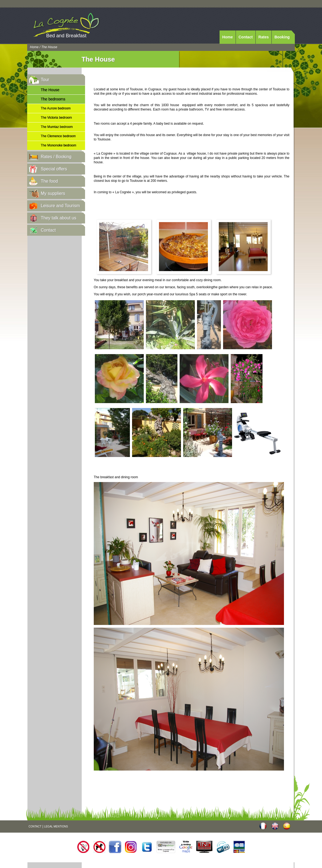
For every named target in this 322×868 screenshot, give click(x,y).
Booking (282, 37)
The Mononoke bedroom (59, 145)
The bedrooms (53, 99)
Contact (246, 37)
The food (49, 181)
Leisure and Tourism (60, 206)
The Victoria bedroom (56, 118)
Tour (45, 80)
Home (228, 37)
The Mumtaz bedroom (57, 127)
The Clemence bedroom (58, 136)
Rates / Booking (56, 157)
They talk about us (59, 218)
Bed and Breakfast (66, 36)
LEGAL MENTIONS (56, 826)
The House (50, 90)
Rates (264, 37)
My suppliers (53, 193)
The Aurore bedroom (56, 108)
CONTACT (35, 826)
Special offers (54, 169)
